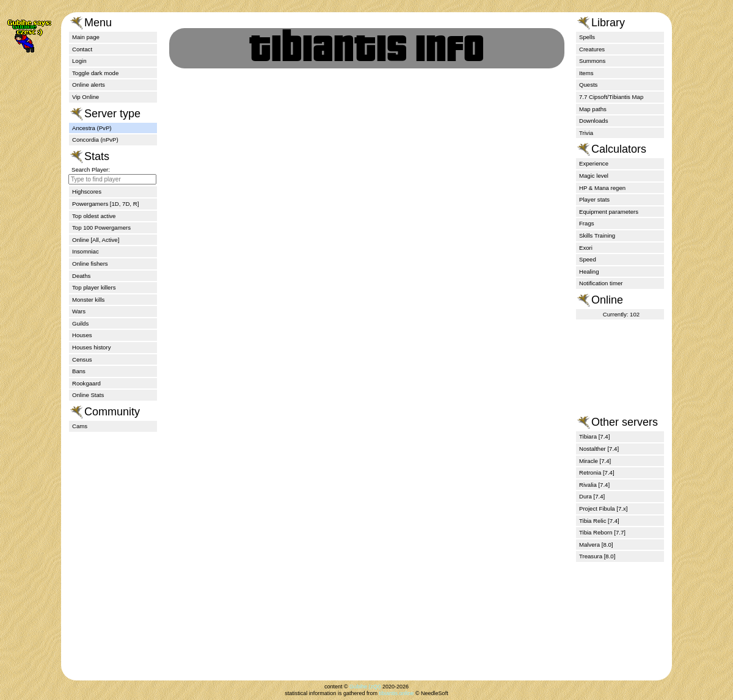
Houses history (91, 347)
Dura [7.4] (592, 496)
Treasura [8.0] (597, 556)
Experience (594, 163)
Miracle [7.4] (595, 461)
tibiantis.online (396, 693)
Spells (587, 37)
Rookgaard (86, 383)
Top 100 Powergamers (101, 228)
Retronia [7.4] (597, 472)
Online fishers (90, 264)
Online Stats (88, 395)
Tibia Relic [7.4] (599, 521)
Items (586, 73)
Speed (588, 259)
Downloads (593, 121)
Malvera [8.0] (596, 545)
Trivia (586, 133)
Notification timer (601, 283)
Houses (82, 335)
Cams (80, 426)
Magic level (594, 176)
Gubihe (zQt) (365, 687)
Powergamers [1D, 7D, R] (105, 204)
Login (79, 61)
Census (82, 359)
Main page (86, 37)
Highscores (87, 191)
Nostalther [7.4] (599, 449)
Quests (588, 85)
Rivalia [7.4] (594, 485)
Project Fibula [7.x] (603, 509)
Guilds (80, 323)
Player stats (594, 199)
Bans (79, 371)
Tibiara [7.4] (594, 436)
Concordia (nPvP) (95, 140)
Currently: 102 (621, 314)
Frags (587, 223)
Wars (79, 311)
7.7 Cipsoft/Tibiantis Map (611, 97)
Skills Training (597, 235)
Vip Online (86, 97)
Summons (592, 61)
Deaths (81, 276)
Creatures (592, 49)
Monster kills (88, 300)
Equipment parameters (609, 212)
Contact (82, 49)
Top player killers (94, 287)
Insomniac (86, 251)
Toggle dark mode (95, 73)
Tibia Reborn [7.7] (602, 532)
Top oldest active (94, 216)
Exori (586, 248)
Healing (589, 272)
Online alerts (89, 85)
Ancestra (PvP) (92, 128)
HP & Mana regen (602, 188)
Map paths (593, 109)
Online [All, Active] (96, 240)
